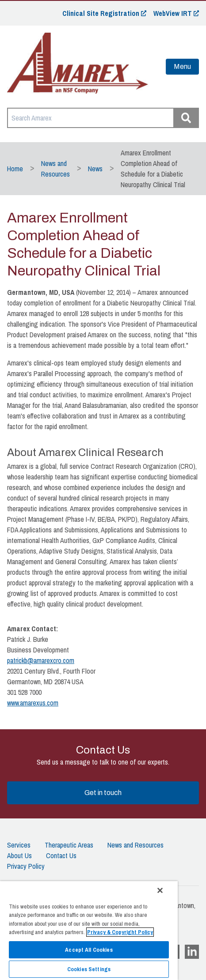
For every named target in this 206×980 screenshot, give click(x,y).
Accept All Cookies (89, 950)
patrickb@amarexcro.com (41, 660)
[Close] (160, 890)
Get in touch (103, 793)
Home (15, 169)
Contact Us (61, 856)
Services (19, 845)
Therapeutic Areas (69, 845)
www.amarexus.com (33, 703)
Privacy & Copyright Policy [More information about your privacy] (120, 932)
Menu (182, 66)
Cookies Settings (89, 969)
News (95, 169)
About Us (19, 856)
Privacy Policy (26, 866)
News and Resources (135, 845)
